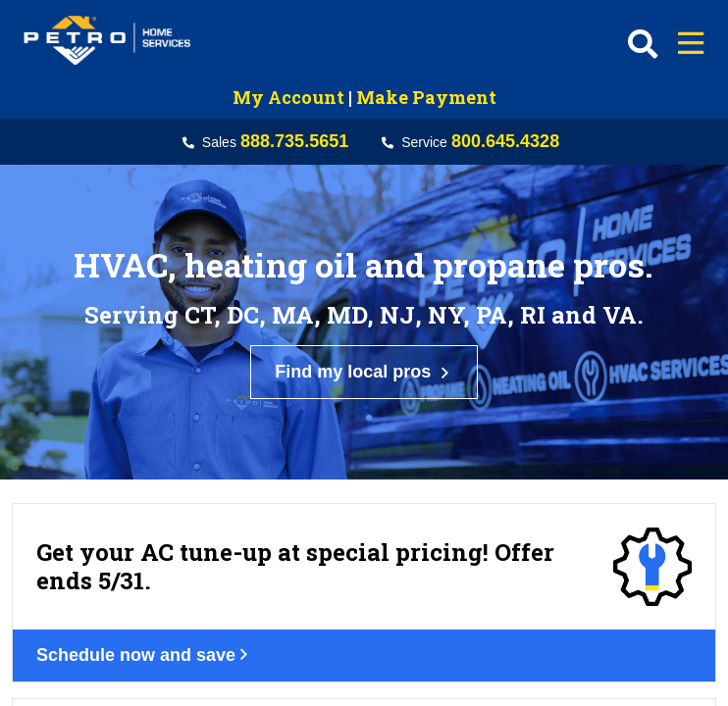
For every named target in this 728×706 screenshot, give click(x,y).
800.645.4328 (505, 141)
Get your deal (113, 666)
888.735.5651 (294, 141)
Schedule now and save (156, 470)
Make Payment (426, 97)
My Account (288, 97)
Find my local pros (364, 291)
